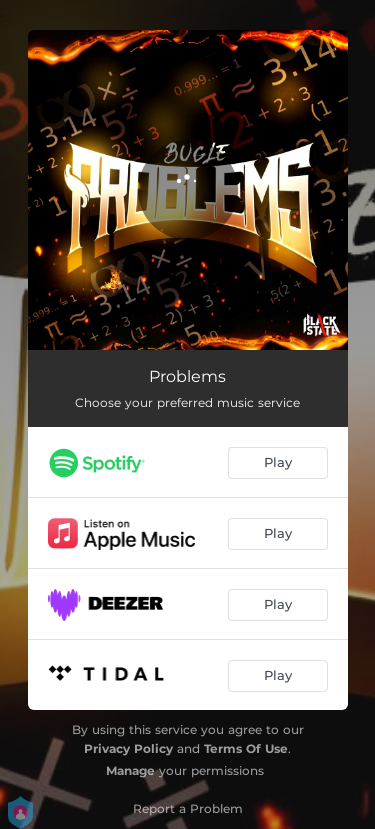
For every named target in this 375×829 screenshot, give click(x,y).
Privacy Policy (128, 748)
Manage (130, 770)
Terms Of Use (246, 748)
